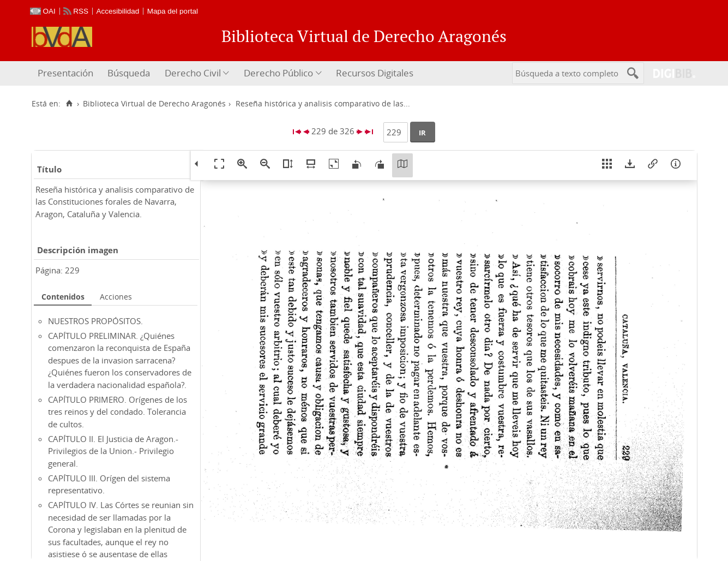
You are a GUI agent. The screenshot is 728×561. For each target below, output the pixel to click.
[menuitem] (67, 73)
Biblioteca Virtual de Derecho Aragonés (154, 104)
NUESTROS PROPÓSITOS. (95, 321)
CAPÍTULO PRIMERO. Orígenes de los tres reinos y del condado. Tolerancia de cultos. (118, 412)
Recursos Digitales (375, 73)
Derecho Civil (193, 73)
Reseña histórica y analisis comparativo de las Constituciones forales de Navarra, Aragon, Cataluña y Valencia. (115, 202)
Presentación (65, 73)
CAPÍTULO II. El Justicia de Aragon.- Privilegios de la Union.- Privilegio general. (113, 451)
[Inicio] (70, 104)
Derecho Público (278, 73)
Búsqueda (129, 73)
